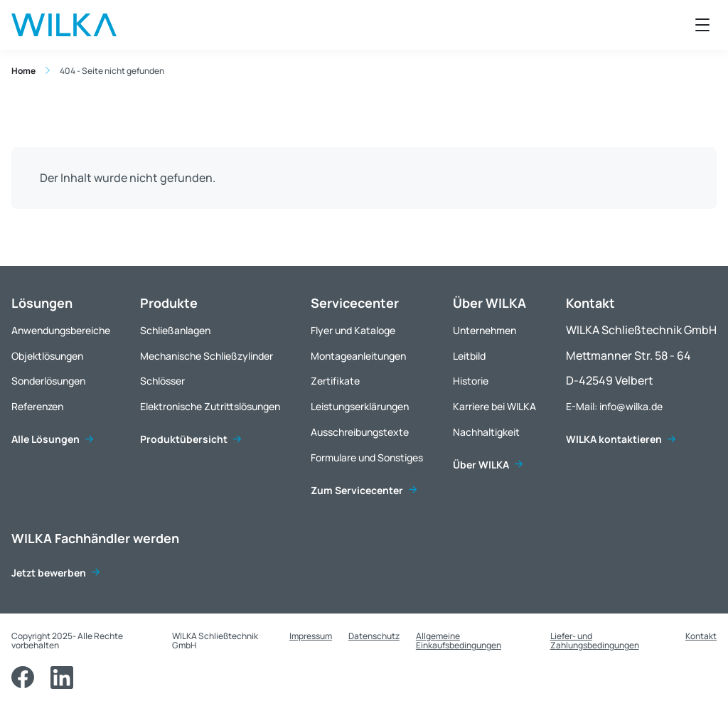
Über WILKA (481, 465)
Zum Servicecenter (357, 490)
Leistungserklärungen (360, 406)
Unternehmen (485, 330)
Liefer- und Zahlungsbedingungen (595, 641)
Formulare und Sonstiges (367, 457)
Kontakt (701, 636)
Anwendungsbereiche (61, 330)
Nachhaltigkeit (486, 432)
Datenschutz (374, 636)
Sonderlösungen (48, 381)
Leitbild (469, 356)
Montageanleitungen (358, 356)
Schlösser (162, 381)
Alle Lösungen (45, 439)
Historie (471, 381)
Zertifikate (335, 381)
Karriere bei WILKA (494, 406)
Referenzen (37, 406)
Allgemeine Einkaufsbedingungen (459, 641)
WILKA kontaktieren (614, 439)
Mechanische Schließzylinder (207, 356)
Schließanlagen (175, 330)
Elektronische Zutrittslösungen (210, 406)
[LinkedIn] (62, 677)
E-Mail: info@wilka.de (614, 406)
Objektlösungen (47, 356)
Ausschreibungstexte (360, 432)
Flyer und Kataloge (353, 330)
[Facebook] (23, 677)
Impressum (311, 636)
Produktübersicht (184, 439)
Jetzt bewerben (49, 573)
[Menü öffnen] (702, 25)
